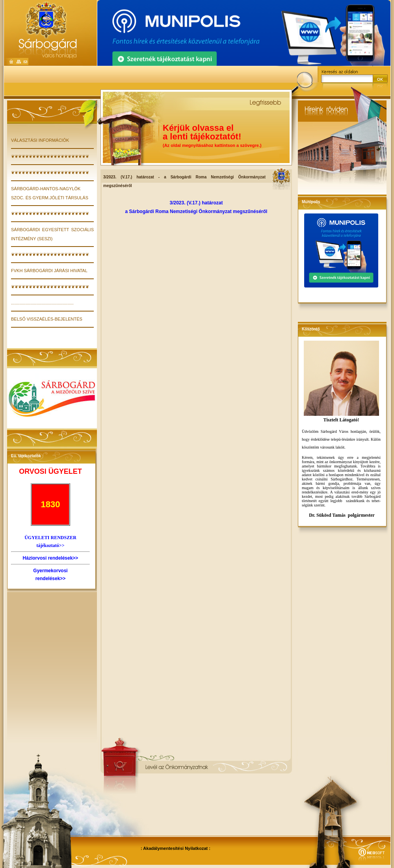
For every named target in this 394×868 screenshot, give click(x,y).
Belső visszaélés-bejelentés (47, 319)
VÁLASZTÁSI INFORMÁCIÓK (40, 140)
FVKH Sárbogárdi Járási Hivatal (49, 271)
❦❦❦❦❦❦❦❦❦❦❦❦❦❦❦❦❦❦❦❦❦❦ (50, 156)
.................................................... (42, 303)
